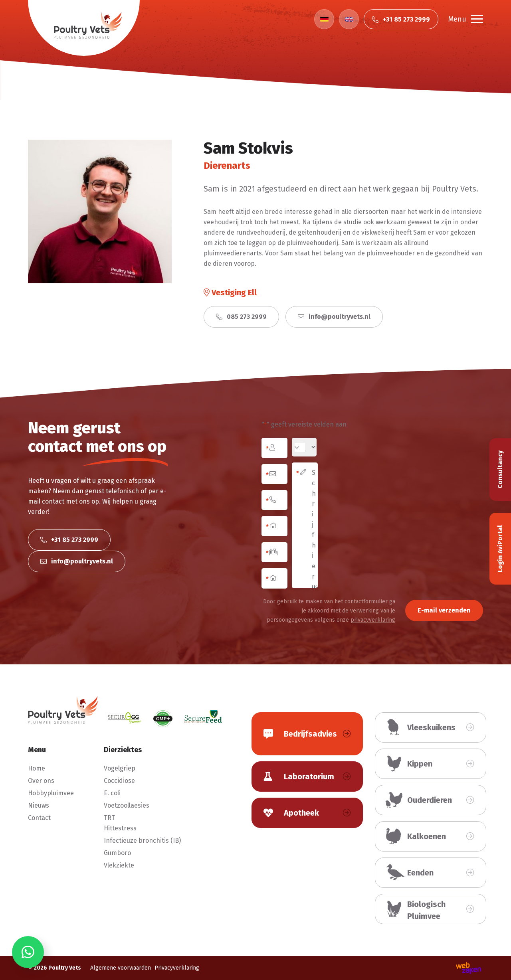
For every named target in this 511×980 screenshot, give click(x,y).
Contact (39, 818)
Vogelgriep (120, 768)
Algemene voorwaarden (121, 968)
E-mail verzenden (444, 610)
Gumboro (117, 853)
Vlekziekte (119, 865)
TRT (109, 818)
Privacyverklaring (177, 968)
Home (37, 768)
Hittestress (120, 828)
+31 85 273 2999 (69, 540)
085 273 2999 (241, 317)
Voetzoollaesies (127, 805)
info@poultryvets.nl (334, 317)
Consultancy (500, 469)
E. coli (112, 793)
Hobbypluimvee (51, 793)
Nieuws (39, 805)
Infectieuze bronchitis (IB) (142, 841)
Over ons (41, 781)
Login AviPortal (500, 549)
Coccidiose (119, 781)
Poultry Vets (65, 968)
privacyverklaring (373, 620)
